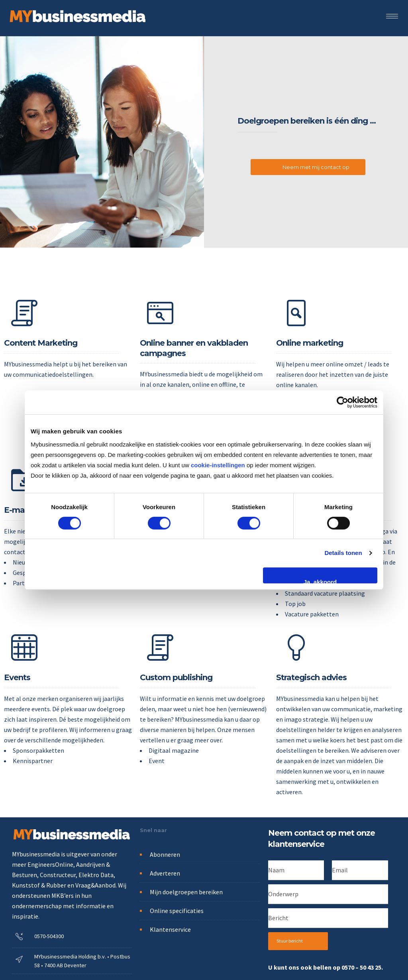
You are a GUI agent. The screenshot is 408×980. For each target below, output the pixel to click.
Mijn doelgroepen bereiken (186, 892)
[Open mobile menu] (394, 16)
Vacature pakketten (312, 614)
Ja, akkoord (320, 581)
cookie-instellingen (218, 465)
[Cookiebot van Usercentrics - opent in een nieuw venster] (342, 402)
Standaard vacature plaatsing (325, 593)
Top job (295, 604)
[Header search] (395, 28)
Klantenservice (170, 929)
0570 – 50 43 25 (361, 967)
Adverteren (165, 873)
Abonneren (165, 854)
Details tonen (343, 553)
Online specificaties (177, 911)
